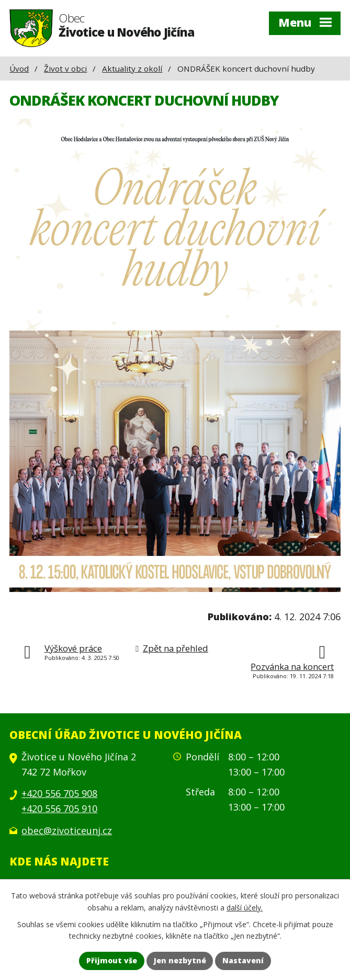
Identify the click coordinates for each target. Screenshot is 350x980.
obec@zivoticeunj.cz (67, 830)
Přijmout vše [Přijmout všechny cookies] (112, 961)
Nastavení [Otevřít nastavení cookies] (244, 961)
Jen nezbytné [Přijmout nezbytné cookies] (180, 961)
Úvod (19, 69)
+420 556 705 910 (59, 808)
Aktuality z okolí (132, 69)
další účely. (245, 907)
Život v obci (65, 69)
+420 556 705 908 (59, 793)
